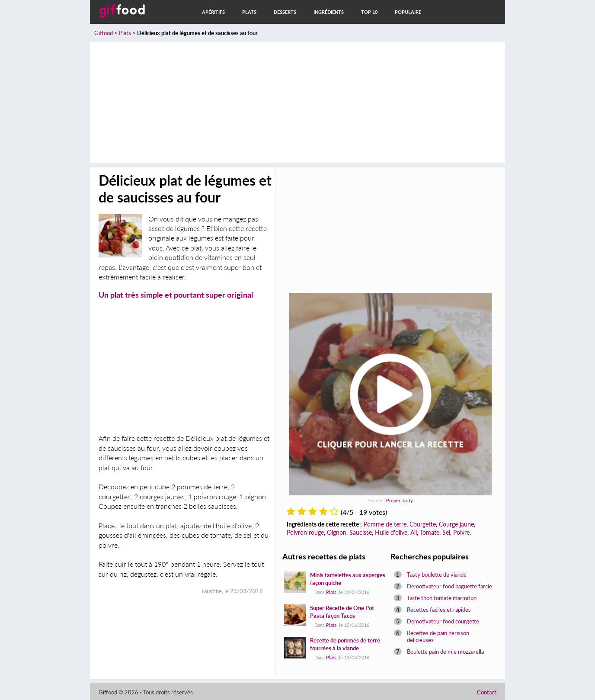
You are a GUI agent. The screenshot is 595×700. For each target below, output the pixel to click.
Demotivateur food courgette (443, 621)
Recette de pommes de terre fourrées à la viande (345, 644)
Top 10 (369, 12)
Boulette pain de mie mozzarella (445, 652)
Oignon (337, 532)
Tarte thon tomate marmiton (442, 598)
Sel (446, 532)
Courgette (423, 524)
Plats (249, 12)
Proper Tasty (400, 500)
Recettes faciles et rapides (439, 610)
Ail (414, 532)
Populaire (408, 12)
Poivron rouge (305, 532)
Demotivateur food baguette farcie (449, 586)
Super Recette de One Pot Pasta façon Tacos (342, 612)
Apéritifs (213, 12)
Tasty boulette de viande (437, 575)
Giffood (104, 33)
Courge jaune (456, 524)
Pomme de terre (385, 524)
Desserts (285, 12)
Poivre (461, 532)
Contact (487, 692)
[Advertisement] (297, 103)
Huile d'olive (391, 532)
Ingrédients (329, 12)
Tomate (430, 532)
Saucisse (361, 532)
